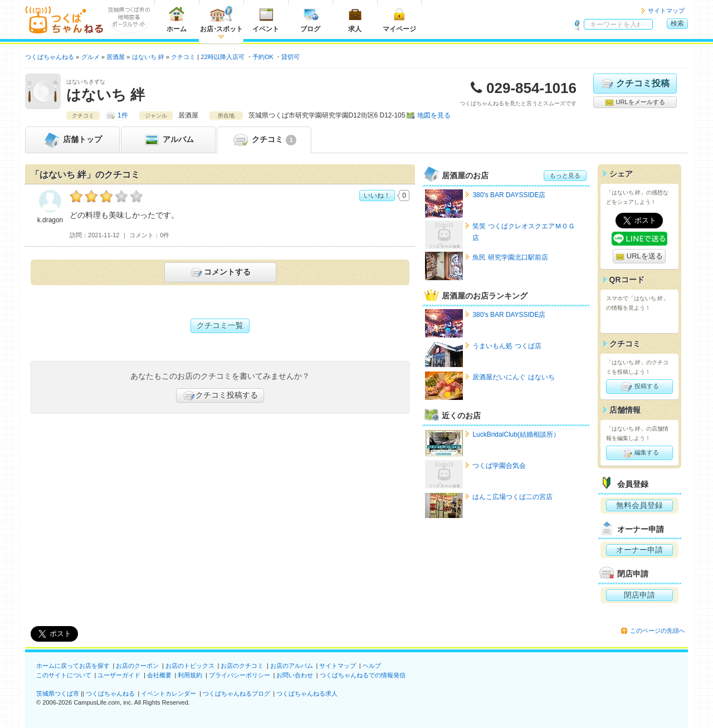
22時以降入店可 (223, 57)
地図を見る (434, 115)
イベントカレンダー (169, 693)
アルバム (168, 140)
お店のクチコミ (242, 666)
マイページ (399, 19)
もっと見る (565, 175)
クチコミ (264, 140)
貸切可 (290, 57)
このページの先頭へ (658, 631)
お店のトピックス (190, 666)
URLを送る (639, 256)
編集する (639, 453)
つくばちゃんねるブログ (236, 693)
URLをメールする (635, 102)
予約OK (263, 57)
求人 (355, 19)
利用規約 (190, 675)
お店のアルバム (292, 666)
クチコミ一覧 (220, 325)
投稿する (639, 387)
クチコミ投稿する (220, 395)
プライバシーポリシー (240, 675)
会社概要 (159, 675)
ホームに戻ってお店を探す (73, 666)
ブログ (310, 19)
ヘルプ (372, 666)
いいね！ (377, 196)
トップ (72, 140)
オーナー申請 (639, 550)
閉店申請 (639, 595)
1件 (123, 115)
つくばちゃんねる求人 (307, 693)
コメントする (220, 272)
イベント (266, 19)
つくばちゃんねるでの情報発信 (363, 675)
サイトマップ (666, 11)
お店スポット (221, 19)
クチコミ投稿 (635, 84)
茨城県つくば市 (58, 693)
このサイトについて (64, 675)
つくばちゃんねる (110, 693)
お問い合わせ (295, 675)
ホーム (177, 19)
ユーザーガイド (119, 675)
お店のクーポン (137, 666)
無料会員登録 (639, 505)
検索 (677, 23)
